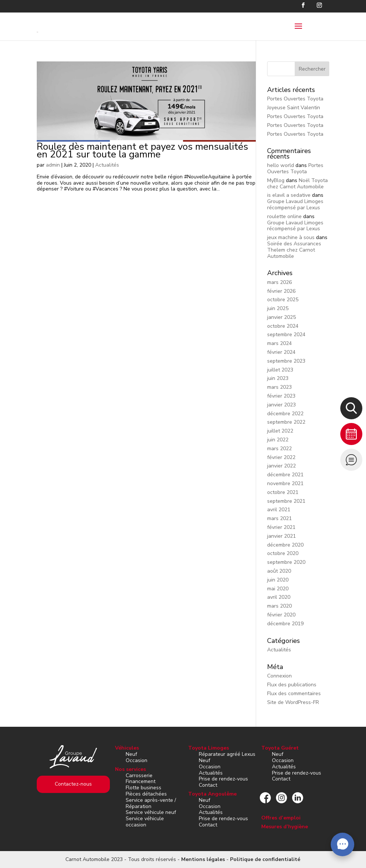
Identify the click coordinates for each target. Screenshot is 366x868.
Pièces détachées (146, 794)
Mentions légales (203, 859)
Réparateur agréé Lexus (227, 754)
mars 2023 (279, 387)
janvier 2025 (281, 317)
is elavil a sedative (289, 195)
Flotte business (143, 788)
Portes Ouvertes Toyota (295, 99)
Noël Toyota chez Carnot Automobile (297, 184)
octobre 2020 (283, 553)
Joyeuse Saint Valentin (294, 108)
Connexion (279, 676)
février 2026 (281, 291)
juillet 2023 (280, 370)
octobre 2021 (283, 492)
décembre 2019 (285, 624)
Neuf (131, 754)
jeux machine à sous (291, 237)
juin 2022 (278, 440)
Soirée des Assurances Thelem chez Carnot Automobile (294, 250)
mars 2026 (279, 282)
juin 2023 (278, 378)
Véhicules (127, 748)
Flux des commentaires (294, 693)
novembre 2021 (285, 483)
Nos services (130, 769)
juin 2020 (278, 580)
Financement (141, 781)
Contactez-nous (73, 784)
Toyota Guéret (280, 748)
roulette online (284, 216)
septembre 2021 (286, 501)
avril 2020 (279, 597)
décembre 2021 (285, 475)
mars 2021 (279, 518)
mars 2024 (279, 343)
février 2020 (281, 615)
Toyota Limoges (209, 748)
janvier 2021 (281, 536)
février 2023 (281, 396)
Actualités (107, 165)
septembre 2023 (286, 361)
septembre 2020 (286, 562)
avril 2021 (279, 510)
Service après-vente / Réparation (151, 803)
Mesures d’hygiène (285, 827)
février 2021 (281, 527)
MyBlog (276, 180)
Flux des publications (292, 685)
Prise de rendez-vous (223, 779)
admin (53, 165)
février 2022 (281, 457)
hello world (281, 165)
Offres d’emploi (281, 818)
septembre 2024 (286, 335)
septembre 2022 (286, 422)
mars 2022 (279, 449)
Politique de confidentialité (265, 859)
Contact (208, 785)
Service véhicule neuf (151, 812)
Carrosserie (139, 775)
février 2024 (281, 352)
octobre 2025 (283, 300)
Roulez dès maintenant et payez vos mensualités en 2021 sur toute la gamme (142, 150)
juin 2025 (278, 308)
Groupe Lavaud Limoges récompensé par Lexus (295, 204)
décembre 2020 (285, 545)
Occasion (137, 760)
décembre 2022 (285, 414)
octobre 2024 (283, 326)
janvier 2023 (281, 405)
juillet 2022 (280, 431)
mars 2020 (279, 606)
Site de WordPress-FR (293, 702)
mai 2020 (278, 589)
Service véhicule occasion (145, 822)
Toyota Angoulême (212, 794)
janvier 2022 (281, 466)
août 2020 (279, 571)
